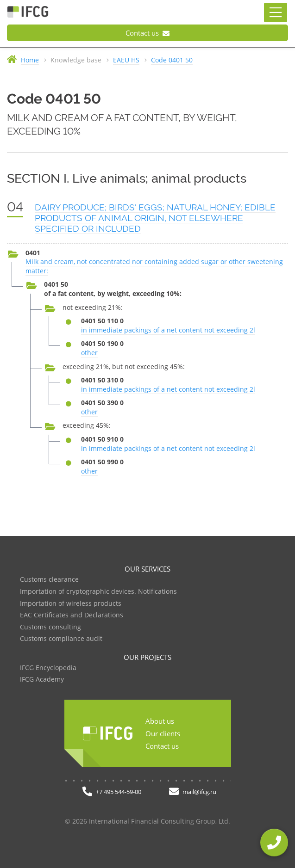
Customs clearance (49, 580)
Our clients (163, 733)
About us (160, 721)
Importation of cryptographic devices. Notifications (98, 592)
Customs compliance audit (61, 639)
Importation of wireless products (71, 604)
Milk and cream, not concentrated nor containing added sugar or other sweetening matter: (154, 266)
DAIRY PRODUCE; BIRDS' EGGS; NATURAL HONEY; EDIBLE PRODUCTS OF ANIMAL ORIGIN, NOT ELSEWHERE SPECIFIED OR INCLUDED (155, 218)
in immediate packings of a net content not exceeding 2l (168, 330)
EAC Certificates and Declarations (72, 615)
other (89, 353)
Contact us (147, 33)
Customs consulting (50, 627)
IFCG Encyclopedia (48, 668)
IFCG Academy (42, 680)
